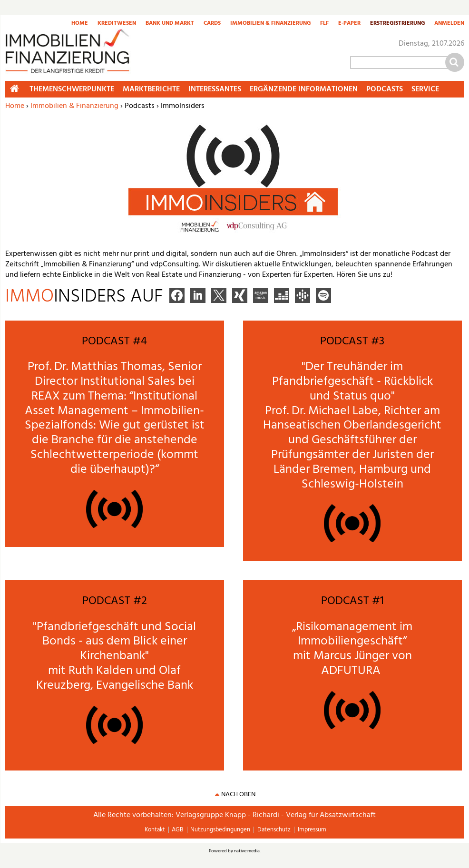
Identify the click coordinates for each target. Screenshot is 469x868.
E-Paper (349, 24)
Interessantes (215, 89)
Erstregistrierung (397, 24)
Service (425, 89)
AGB (177, 830)
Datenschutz (274, 830)
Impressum (312, 830)
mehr (21, 324)
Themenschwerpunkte (72, 89)
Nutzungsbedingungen (220, 830)
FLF (324, 24)
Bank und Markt (170, 24)
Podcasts (385, 89)
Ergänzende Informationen (304, 89)
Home (80, 24)
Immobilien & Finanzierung (270, 24)
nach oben (238, 795)
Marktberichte (151, 89)
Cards (212, 24)
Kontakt (155, 830)
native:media (247, 851)
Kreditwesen (117, 24)
